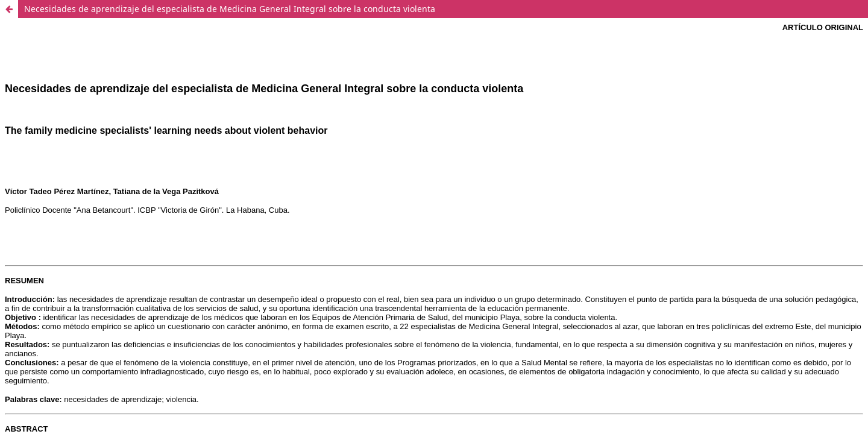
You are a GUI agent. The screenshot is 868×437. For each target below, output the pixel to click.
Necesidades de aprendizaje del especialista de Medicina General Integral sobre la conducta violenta (230, 9)
